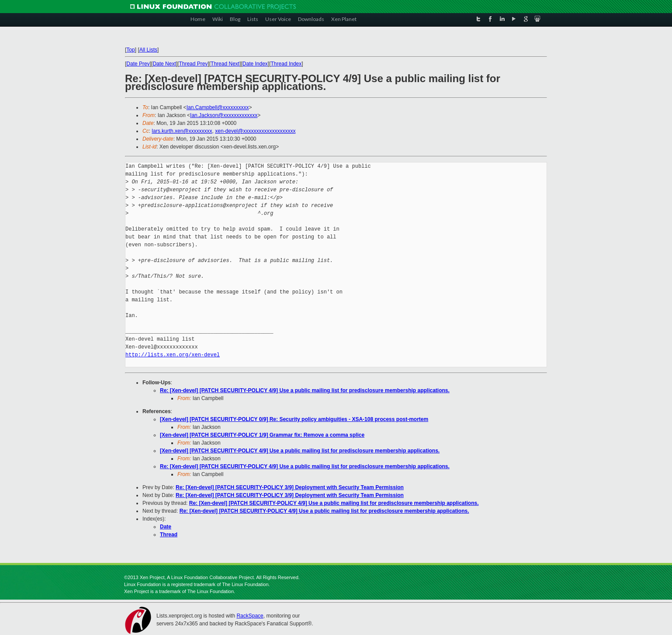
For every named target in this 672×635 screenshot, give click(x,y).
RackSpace (250, 616)
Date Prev (138, 64)
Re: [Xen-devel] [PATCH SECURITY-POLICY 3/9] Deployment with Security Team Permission (290, 487)
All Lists (148, 50)
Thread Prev (193, 64)
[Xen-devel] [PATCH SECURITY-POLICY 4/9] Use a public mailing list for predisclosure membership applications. (300, 451)
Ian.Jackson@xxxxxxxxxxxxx (224, 115)
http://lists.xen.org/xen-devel (173, 355)
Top (130, 50)
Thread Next (225, 64)
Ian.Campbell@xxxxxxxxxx (218, 107)
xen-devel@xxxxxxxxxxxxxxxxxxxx (255, 131)
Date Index (255, 64)
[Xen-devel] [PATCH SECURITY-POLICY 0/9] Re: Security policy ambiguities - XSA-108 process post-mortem (294, 419)
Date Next (164, 64)
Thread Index (286, 64)
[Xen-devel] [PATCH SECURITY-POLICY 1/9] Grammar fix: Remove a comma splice (262, 435)
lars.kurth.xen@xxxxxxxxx (182, 131)
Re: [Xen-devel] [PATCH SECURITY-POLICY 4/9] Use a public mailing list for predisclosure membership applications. (305, 390)
